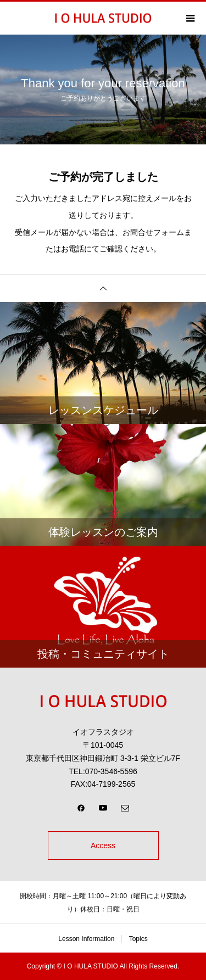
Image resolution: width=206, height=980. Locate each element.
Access (103, 845)
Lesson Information (86, 939)
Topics (138, 939)
